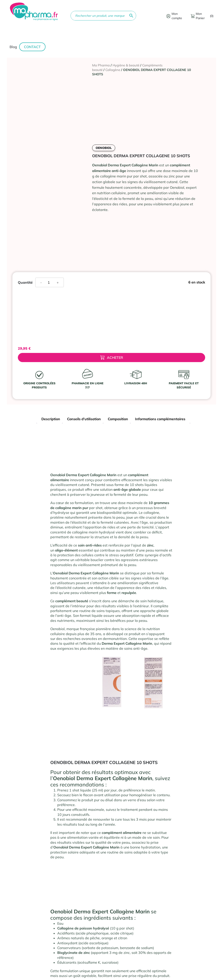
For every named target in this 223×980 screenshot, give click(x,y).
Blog (13, 47)
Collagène (113, 70)
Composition (118, 419)
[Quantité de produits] (50, 282)
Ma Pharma (101, 65)
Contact (32, 47)
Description (51, 419)
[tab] (51, 419)
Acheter (112, 358)
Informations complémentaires (160, 419)
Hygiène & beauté (126, 65)
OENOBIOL (104, 148)
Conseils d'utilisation (84, 419)
